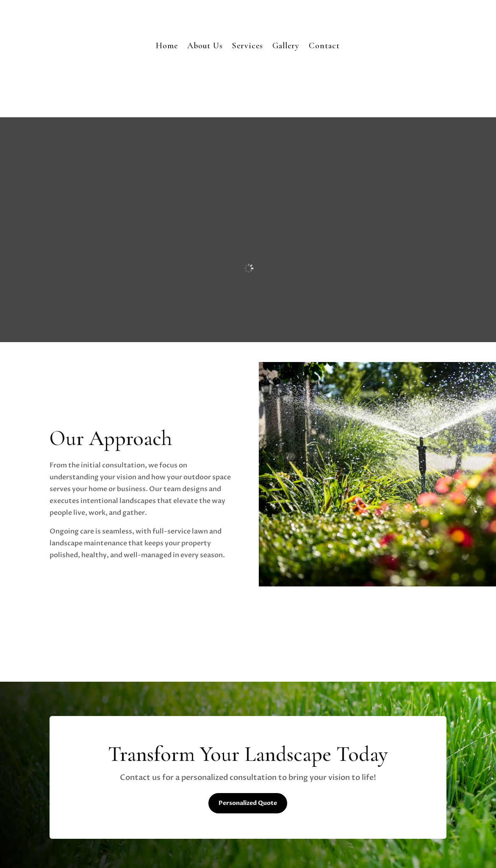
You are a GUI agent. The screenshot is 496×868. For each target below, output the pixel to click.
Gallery (286, 46)
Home (167, 46)
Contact (324, 46)
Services (248, 46)
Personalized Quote (248, 803)
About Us (205, 46)
